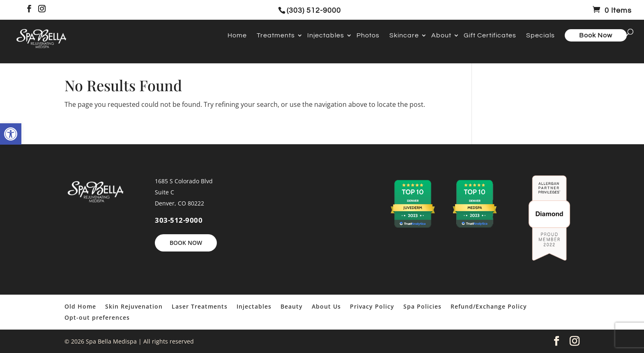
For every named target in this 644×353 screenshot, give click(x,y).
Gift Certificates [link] (490, 36)
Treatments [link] (276, 36)
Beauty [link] (292, 306)
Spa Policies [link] (422, 306)
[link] (11, 134)
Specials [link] (540, 36)
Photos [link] (368, 36)
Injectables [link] (326, 36)
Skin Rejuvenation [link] (134, 306)
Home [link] (237, 36)
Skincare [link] (404, 36)
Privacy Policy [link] (372, 306)
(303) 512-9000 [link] (314, 10)
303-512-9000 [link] (179, 220)
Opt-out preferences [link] (97, 317)
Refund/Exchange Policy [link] (489, 306)
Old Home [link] (80, 306)
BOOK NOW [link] (186, 243)
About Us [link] (326, 306)
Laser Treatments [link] (200, 306)
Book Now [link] (596, 35)
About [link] (441, 36)
